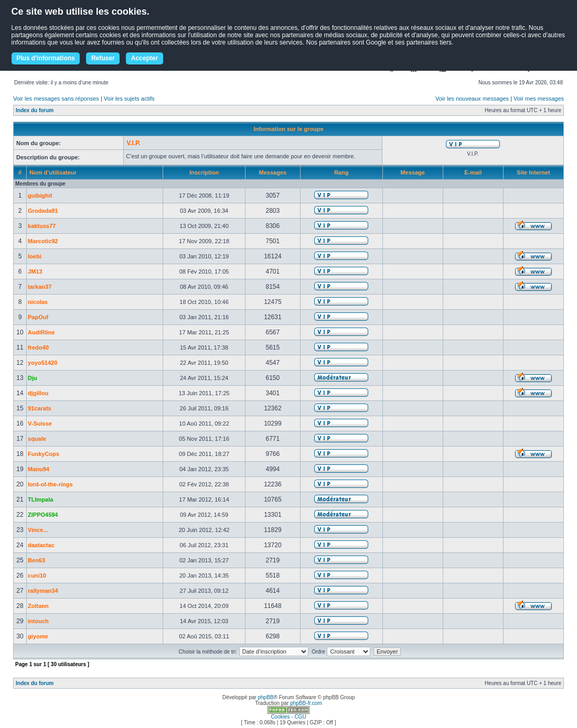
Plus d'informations (46, 58)
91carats (40, 408)
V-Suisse (40, 423)
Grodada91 (43, 211)
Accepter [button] (145, 58)
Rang (341, 172)
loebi (35, 256)
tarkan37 (40, 287)
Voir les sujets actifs (129, 99)
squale (37, 439)
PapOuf (38, 317)
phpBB (265, 697)
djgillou (38, 393)
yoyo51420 (42, 363)
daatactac (41, 545)
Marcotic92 (43, 241)
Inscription (204, 172)
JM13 (35, 271)
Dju (33, 378)
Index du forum (35, 110)
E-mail (473, 172)
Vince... (38, 530)
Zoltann (38, 606)
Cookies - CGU (288, 717)
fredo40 (38, 347)
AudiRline (41, 332)
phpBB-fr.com (306, 703)
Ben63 (36, 560)
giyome (38, 636)
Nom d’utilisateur (53, 172)
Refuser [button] (103, 58)
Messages (273, 172)
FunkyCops (44, 454)
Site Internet (533, 172)
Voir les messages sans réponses (56, 99)
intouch (38, 621)
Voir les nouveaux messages (472, 99)
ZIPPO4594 (43, 515)
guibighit (40, 195)
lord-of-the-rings (50, 484)
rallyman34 (43, 591)
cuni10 (37, 575)
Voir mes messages (539, 99)
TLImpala (40, 499)
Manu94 (39, 469)
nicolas (38, 302)
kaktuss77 (42, 226)
